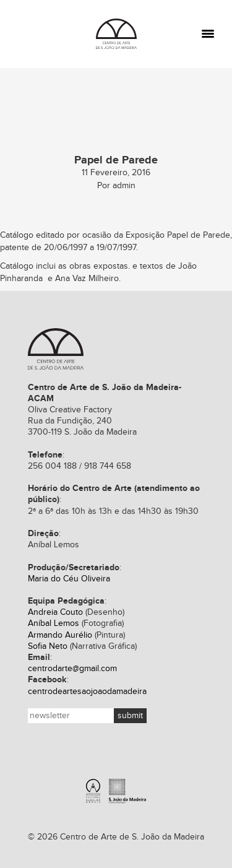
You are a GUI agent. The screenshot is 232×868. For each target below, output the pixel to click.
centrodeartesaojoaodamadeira (87, 692)
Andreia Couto (55, 612)
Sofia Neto (48, 646)
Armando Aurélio (60, 635)
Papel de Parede (199, 235)
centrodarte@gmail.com (72, 669)
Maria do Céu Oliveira (69, 579)
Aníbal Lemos (54, 623)
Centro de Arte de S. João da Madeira (56, 349)
